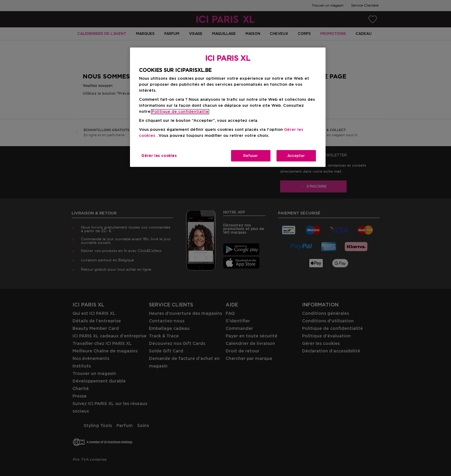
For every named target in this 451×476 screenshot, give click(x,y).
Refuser (251, 156)
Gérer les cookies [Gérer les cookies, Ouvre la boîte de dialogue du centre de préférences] (159, 156)
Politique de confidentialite (180, 112)
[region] (228, 107)
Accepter (296, 156)
